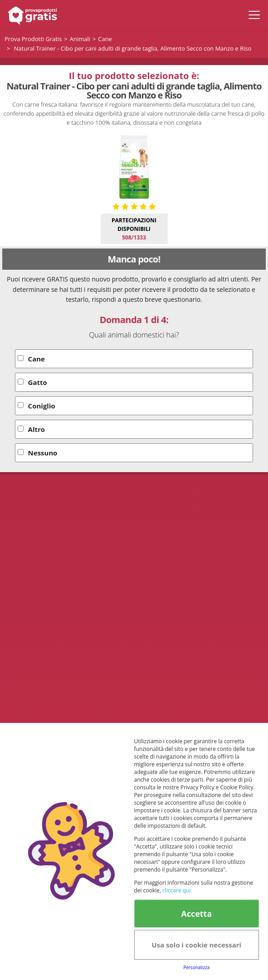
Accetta (197, 914)
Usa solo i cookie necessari (197, 945)
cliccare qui (176, 890)
